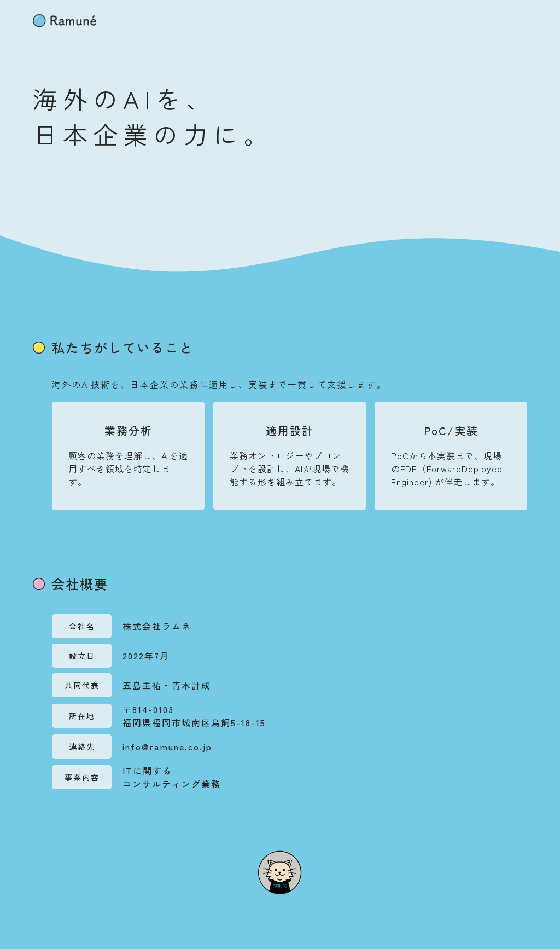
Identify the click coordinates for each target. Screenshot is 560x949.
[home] (65, 21)
